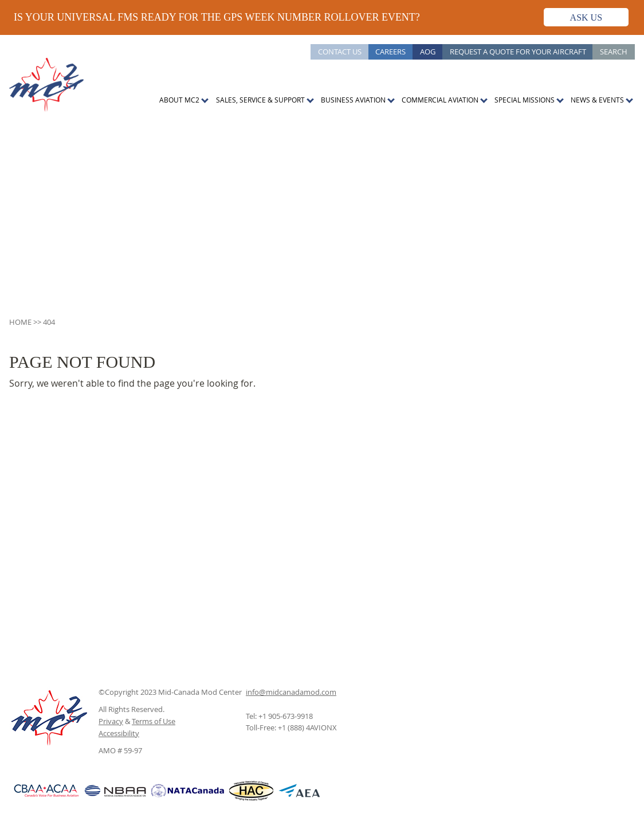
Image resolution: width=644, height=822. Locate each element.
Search (614, 52)
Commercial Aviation (440, 100)
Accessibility (119, 733)
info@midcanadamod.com (291, 692)
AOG (428, 52)
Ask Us (586, 17)
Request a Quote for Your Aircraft (518, 52)
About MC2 (179, 100)
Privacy (111, 721)
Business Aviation (353, 100)
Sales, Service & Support (260, 100)
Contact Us (340, 52)
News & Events (597, 100)
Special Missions (525, 100)
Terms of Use (154, 721)
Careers (390, 52)
